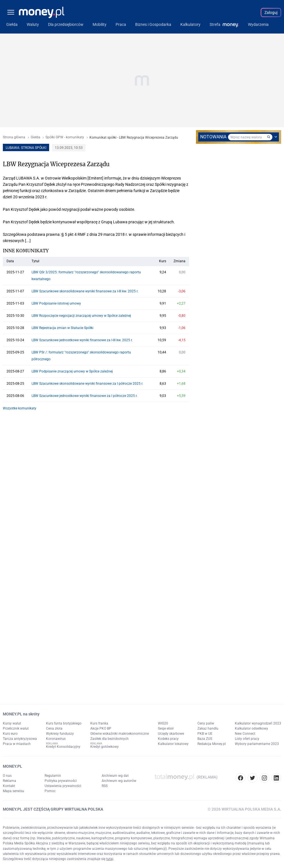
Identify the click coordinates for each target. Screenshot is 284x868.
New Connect (245, 734)
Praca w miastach (17, 744)
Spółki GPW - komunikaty (65, 137)
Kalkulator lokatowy (173, 744)
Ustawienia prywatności (63, 786)
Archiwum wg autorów (119, 781)
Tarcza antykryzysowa (20, 739)
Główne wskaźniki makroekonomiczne (120, 734)
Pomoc (50, 791)
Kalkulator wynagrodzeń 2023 (258, 723)
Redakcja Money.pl (212, 744)
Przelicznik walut (16, 728)
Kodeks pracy (168, 739)
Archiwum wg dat (115, 776)
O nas (7, 776)
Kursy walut (12, 723)
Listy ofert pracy (247, 739)
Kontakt (9, 786)
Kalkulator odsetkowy (251, 728)
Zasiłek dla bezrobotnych (109, 739)
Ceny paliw (206, 723)
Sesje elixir (166, 728)
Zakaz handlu (208, 728)
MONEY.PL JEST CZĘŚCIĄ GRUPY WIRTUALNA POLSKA (53, 809)
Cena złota (54, 728)
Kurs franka (99, 723)
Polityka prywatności (61, 781)
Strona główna (14, 137)
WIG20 (163, 723)
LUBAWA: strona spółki (26, 148)
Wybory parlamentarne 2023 (257, 744)
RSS (105, 786)
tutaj (110, 859)
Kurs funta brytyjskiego (64, 723)
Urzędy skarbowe (171, 734)
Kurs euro (10, 734)
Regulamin (53, 776)
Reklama (10, 781)
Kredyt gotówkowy (105, 747)
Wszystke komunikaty (20, 408)
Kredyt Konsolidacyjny (63, 747)
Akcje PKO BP (101, 728)
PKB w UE (205, 734)
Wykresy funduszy (60, 734)
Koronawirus (56, 739)
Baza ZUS (205, 739)
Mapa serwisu (13, 791)
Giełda (35, 137)
